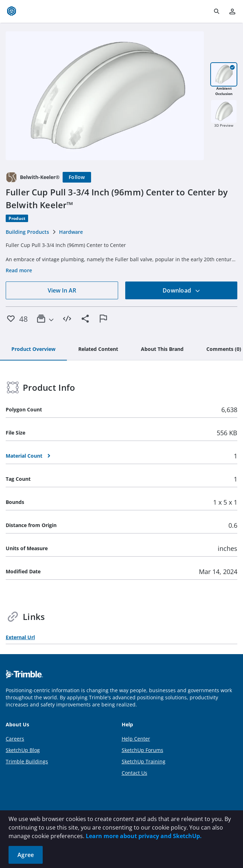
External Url (20, 637)
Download (181, 290)
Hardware (71, 232)
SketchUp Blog (23, 750)
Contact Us (134, 773)
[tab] (33, 349)
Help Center (136, 739)
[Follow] (77, 177)
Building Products (27, 232)
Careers (15, 739)
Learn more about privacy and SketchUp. (144, 836)
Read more (19, 270)
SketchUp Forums (142, 750)
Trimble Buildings (27, 761)
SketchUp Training (144, 761)
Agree (26, 855)
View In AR (62, 290)
